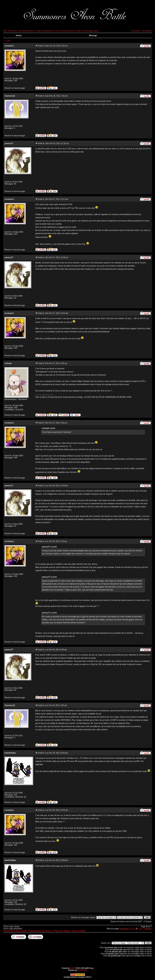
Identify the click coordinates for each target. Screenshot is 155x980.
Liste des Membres (26, 31)
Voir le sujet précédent (13, 929)
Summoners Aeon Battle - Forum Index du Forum (27, 931)
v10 (8, 41)
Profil (56, 31)
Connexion (135, 31)
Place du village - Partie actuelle (70, 931)
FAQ (5, 31)
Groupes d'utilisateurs (44, 31)
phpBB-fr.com (83, 970)
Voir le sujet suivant (12, 927)
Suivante (148, 929)
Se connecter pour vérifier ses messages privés (79, 31)
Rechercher (13, 31)
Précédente (124, 929)
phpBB (72, 968)
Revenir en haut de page (15, 88)
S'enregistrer (147, 31)
